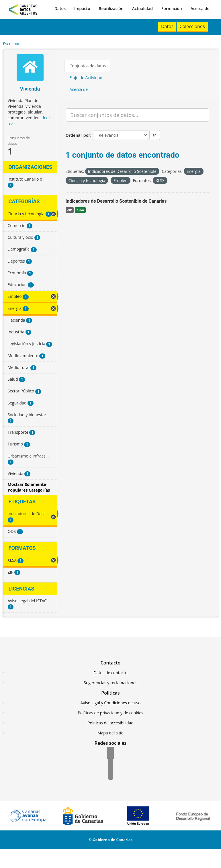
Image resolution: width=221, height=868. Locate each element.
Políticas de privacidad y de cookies (110, 713)
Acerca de (200, 8)
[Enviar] (204, 115)
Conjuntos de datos (88, 66)
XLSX (80, 210)
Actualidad (142, 8)
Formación (172, 8)
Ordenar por (78, 135)
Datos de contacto (110, 673)
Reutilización (111, 8)
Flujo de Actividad (86, 78)
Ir (155, 135)
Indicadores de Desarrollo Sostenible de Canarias (116, 201)
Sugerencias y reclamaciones (110, 683)
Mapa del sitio (110, 733)
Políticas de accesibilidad (110, 723)
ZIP (70, 210)
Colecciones (192, 26)
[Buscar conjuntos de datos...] (132, 115)
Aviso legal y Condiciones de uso (111, 703)
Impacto (82, 8)
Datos (60, 8)
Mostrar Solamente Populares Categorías (29, 487)
